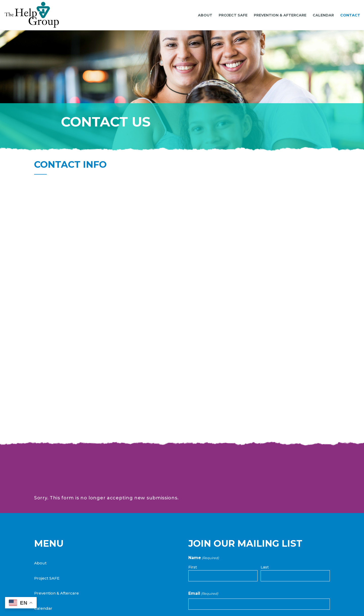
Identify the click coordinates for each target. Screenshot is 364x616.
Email (203, 523)
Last (265, 496)
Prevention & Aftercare (56, 522)
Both (199, 572)
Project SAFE (47, 507)
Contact (42, 553)
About (40, 492)
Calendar (43, 537)
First (193, 496)
